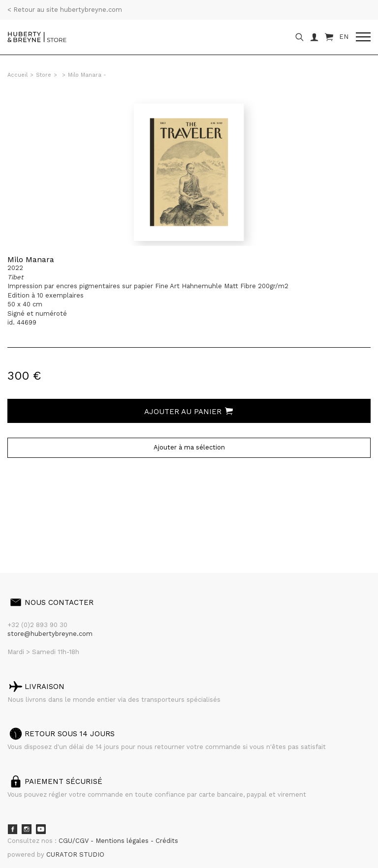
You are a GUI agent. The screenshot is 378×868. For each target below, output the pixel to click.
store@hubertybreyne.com (50, 634)
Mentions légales (123, 841)
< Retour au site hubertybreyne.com (65, 10)
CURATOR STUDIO (75, 854)
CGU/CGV (75, 841)
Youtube (41, 829)
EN (344, 37)
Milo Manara (31, 259)
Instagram (27, 829)
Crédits (167, 841)
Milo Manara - (87, 75)
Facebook (12, 829)
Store (44, 75)
